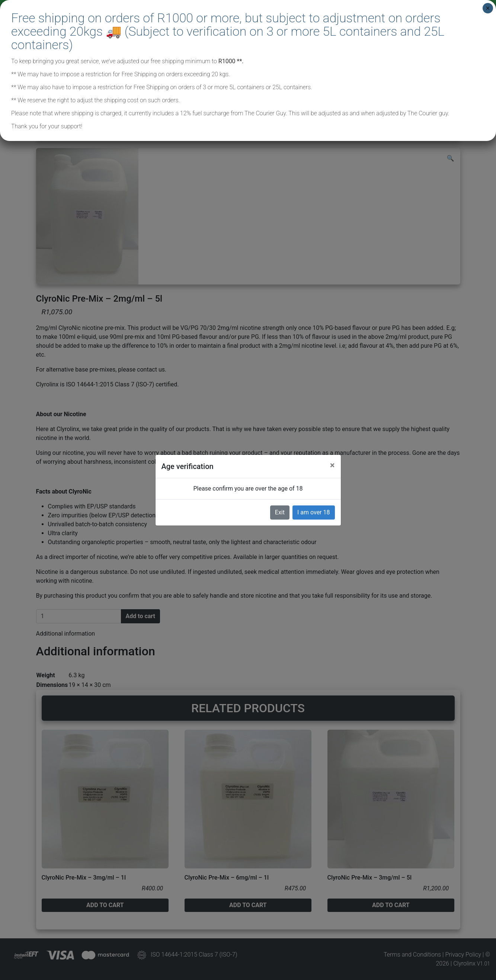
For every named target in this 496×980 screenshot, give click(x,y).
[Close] (332, 465)
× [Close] (488, 8)
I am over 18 (314, 512)
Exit (280, 512)
